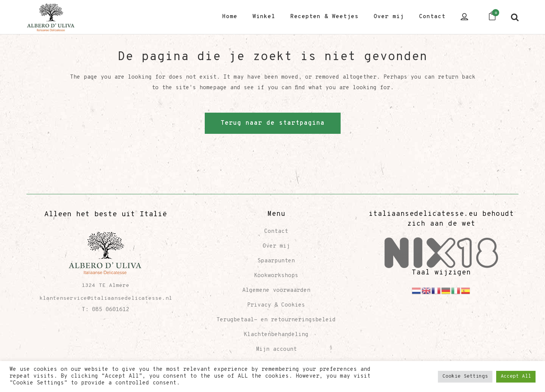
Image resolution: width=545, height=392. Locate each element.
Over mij (276, 246)
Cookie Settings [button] (465, 377)
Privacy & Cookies (276, 305)
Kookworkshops (276, 276)
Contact (276, 232)
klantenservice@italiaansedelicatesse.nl (106, 298)
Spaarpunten (276, 261)
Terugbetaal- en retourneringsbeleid (276, 320)
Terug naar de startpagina (273, 123)
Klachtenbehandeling (276, 335)
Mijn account (276, 349)
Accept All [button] (516, 377)
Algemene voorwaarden (276, 291)
